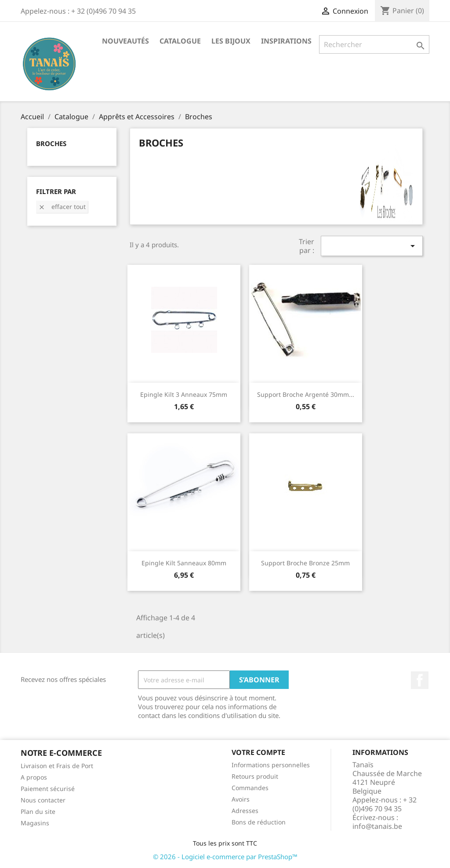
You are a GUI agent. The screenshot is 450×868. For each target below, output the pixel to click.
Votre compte (258, 752)
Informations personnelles (271, 765)
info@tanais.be (377, 826)
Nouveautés (125, 41)
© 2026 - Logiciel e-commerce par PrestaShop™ (225, 857)
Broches (51, 143)
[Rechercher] (374, 44)
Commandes (250, 788)
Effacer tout (62, 207)
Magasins (35, 823)
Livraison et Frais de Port (57, 766)
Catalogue (180, 41)
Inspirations (286, 41)
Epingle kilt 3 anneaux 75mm (184, 394)
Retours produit (255, 776)
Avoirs (241, 799)
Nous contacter (43, 800)
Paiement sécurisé (48, 789)
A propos (34, 777)
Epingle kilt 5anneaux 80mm (184, 563)
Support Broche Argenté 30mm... (306, 394)
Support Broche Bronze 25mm (305, 563)
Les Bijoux (231, 41)
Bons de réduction (259, 822)
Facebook (420, 680)
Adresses (245, 811)
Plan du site (38, 811)
